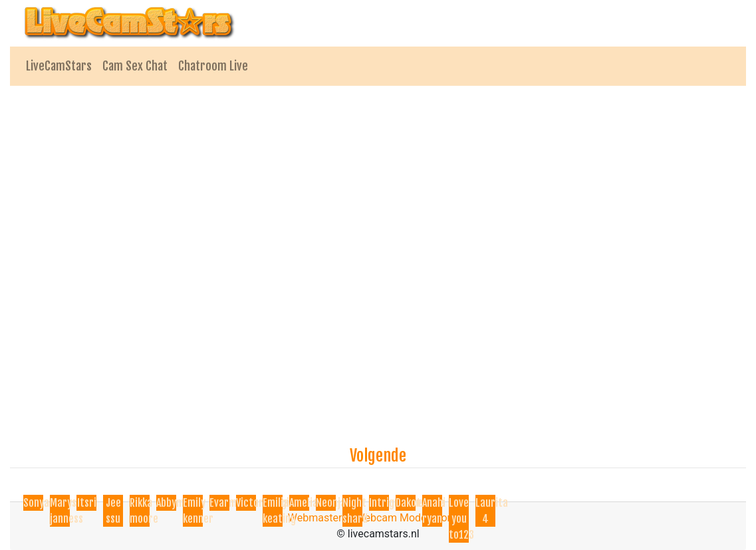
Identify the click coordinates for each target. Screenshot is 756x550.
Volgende (378, 456)
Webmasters (318, 518)
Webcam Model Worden (412, 518)
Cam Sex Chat (135, 66)
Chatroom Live (213, 66)
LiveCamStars (59, 66)
